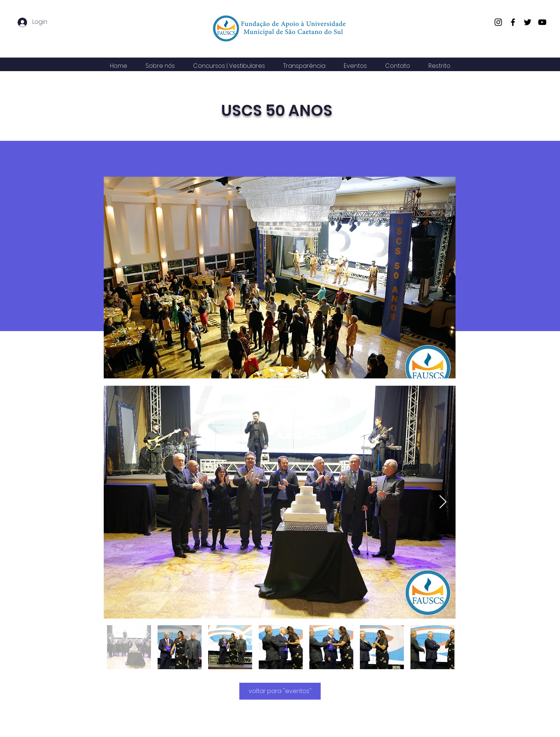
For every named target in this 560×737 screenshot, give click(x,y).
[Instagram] (498, 22)
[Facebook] (513, 22)
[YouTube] (542, 22)
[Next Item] (443, 502)
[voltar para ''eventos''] (280, 691)
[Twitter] (528, 22)
